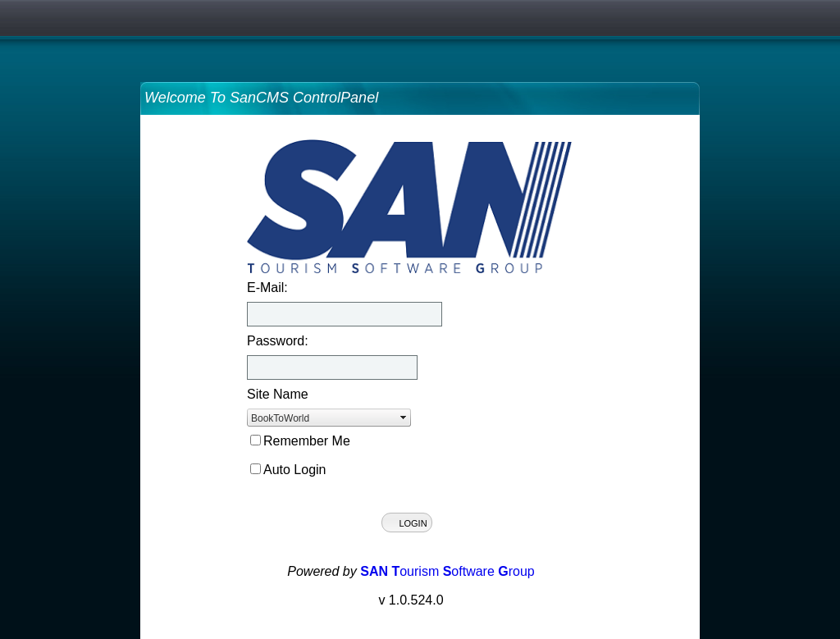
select (404, 418)
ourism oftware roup (447, 571)
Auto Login (295, 470)
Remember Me (307, 441)
